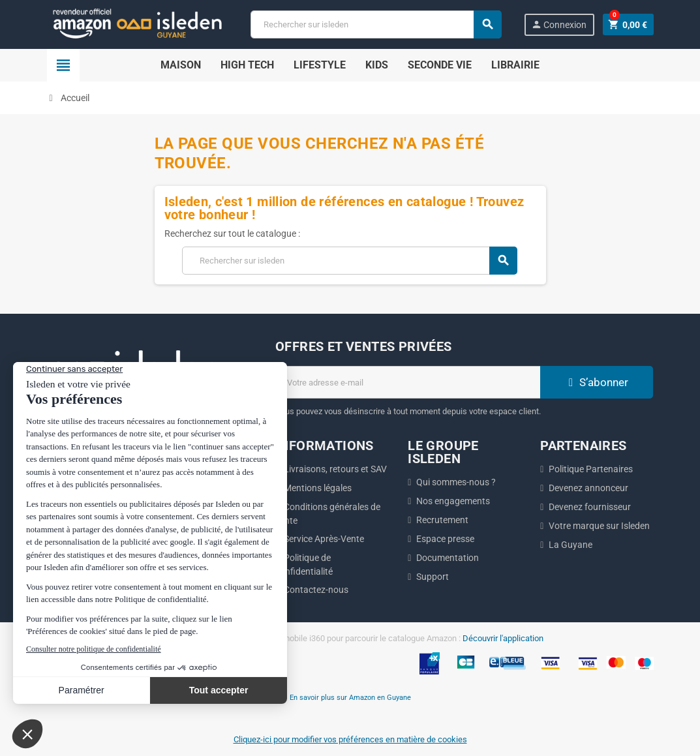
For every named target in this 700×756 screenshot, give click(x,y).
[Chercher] (376, 24)
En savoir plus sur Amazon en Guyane (350, 697)
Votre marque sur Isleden (599, 526)
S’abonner (597, 382)
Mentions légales (318, 488)
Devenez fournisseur (590, 507)
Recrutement (442, 520)
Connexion (558, 24)
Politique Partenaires (591, 469)
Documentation (448, 558)
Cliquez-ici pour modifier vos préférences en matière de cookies (350, 739)
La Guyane (571, 545)
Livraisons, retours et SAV (335, 469)
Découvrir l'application (503, 638)
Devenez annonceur (588, 488)
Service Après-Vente (324, 539)
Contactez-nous (316, 590)
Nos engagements (453, 501)
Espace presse (445, 539)
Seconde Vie (440, 65)
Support (433, 577)
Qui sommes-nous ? (456, 482)
